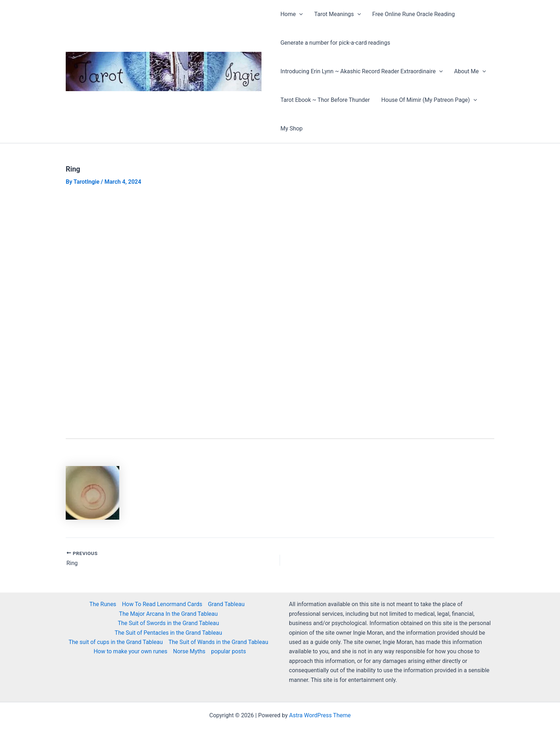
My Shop (291, 128)
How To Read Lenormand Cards (162, 604)
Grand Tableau (226, 604)
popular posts (229, 651)
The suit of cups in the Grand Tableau (116, 642)
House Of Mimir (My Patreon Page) (429, 100)
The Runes (103, 604)
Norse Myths (189, 651)
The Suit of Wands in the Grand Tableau (218, 642)
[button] (299, 14)
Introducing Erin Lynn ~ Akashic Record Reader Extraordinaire (361, 71)
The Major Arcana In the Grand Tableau (168, 614)
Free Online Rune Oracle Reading (413, 14)
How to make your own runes (130, 651)
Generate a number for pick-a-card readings (335, 43)
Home (292, 14)
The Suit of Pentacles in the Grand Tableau (168, 633)
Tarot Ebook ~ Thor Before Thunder (325, 100)
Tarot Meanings (338, 14)
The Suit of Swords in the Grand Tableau (169, 623)
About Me (470, 71)
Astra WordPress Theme (320, 715)
